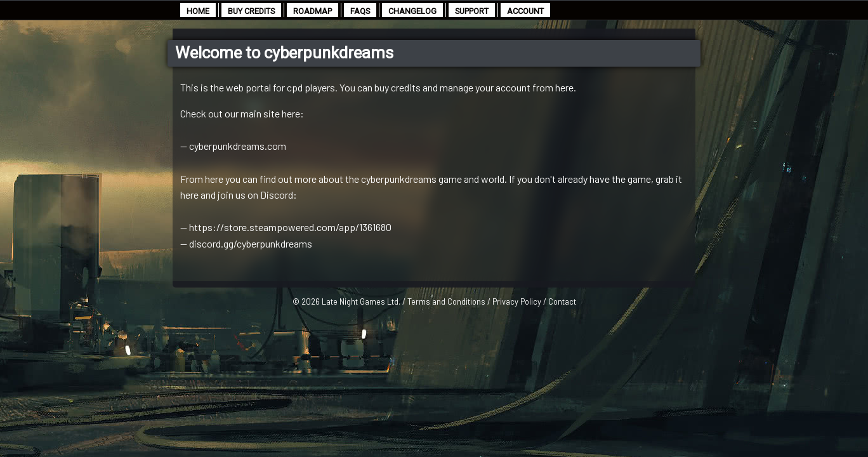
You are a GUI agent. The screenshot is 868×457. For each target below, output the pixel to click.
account (525, 11)
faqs (360, 11)
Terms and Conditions (446, 301)
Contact (562, 301)
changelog (412, 11)
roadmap (312, 11)
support (472, 11)
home (198, 11)
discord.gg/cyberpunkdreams (251, 243)
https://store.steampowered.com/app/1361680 (290, 227)
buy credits (251, 11)
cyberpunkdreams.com (238, 146)
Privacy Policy (517, 301)
